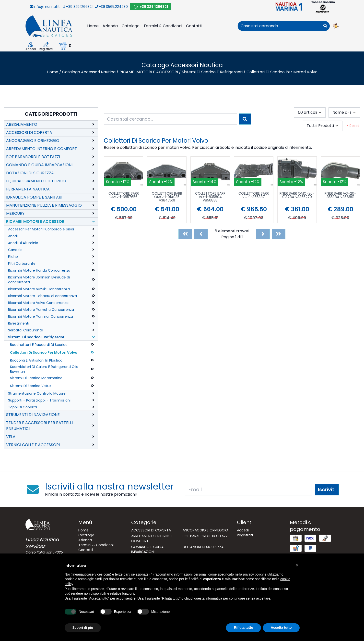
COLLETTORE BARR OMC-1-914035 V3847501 (167, 197)
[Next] (263, 234)
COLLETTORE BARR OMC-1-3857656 (124, 195)
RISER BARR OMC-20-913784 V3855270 (297, 195)
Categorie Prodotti (51, 114)
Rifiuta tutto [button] (243, 628)
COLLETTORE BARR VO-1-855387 (254, 195)
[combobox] (279, 26)
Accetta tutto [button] (281, 628)
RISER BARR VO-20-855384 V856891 (340, 195)
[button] (297, 565)
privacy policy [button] (253, 574)
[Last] (279, 234)
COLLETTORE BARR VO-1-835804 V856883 (210, 197)
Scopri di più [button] (83, 628)
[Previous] (201, 234)
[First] (185, 234)
